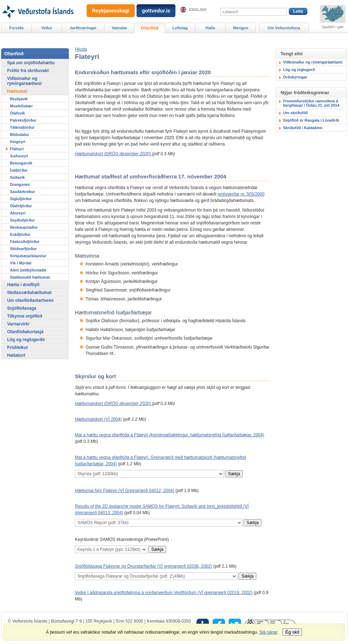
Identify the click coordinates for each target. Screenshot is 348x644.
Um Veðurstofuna (284, 28)
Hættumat (17, 91)
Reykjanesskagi (111, 11)
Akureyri (18, 213)
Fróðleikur (18, 348)
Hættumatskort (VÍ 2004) (98, 419)
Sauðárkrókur (22, 192)
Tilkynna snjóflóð (25, 316)
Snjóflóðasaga (22, 308)
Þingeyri (18, 142)
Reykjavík (19, 99)
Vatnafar (119, 28)
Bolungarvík (21, 163)
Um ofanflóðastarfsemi (30, 300)
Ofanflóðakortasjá (25, 332)
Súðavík (17, 177)
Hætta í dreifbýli (23, 285)
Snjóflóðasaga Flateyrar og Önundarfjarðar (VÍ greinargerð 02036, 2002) (144, 566)
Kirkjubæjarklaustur (28, 256)
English (198, 10)
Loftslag (180, 28)
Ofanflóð (150, 28)
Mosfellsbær (21, 106)
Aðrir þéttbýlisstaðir (28, 270)
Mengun (241, 28)
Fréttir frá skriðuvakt (28, 71)
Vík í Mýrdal (21, 263)
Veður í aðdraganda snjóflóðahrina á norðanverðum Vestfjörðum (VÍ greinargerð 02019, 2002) (164, 593)
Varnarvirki (18, 324)
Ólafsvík (17, 113)
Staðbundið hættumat (30, 277)
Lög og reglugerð (299, 70)
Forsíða (16, 28)
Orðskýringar (295, 77)
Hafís (211, 28)
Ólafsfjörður (21, 206)
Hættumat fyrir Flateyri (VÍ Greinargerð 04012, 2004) (125, 491)
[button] (81, 49)
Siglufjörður (21, 199)
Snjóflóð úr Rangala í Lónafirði (311, 120)
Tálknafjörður (22, 127)
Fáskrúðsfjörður (25, 242)
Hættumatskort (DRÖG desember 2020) (113, 154)
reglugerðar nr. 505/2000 (241, 194)
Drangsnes (20, 184)
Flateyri (17, 149)
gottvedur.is (156, 11)
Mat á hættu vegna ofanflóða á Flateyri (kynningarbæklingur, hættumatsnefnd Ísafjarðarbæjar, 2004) (170, 435)
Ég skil (292, 632)
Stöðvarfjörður (23, 249)
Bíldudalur (19, 135)
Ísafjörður (19, 170)
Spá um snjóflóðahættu (31, 63)
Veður (47, 28)
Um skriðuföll (295, 113)
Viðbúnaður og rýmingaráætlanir (313, 62)
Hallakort (16, 355)
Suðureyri (19, 156)
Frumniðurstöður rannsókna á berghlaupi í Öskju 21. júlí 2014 (311, 103)
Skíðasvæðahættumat (29, 293)
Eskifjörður (20, 234)
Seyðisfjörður (22, 220)
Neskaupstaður (24, 227)
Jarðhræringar (83, 28)
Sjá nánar (268, 632)
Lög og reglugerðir (26, 340)
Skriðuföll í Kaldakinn (303, 128)
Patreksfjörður (23, 120)
